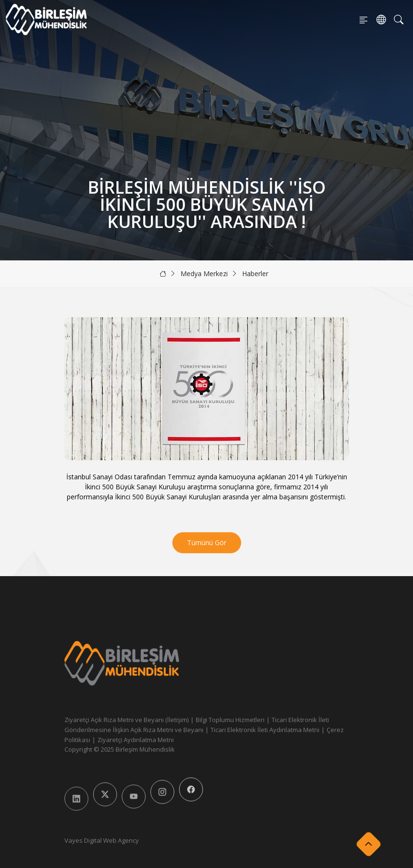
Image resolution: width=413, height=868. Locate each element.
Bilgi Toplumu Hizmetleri (230, 720)
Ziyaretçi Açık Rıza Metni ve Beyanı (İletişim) (127, 720)
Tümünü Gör (207, 542)
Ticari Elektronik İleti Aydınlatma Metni (265, 730)
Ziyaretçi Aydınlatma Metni (136, 740)
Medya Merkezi (204, 274)
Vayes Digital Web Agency (102, 840)
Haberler (255, 274)
